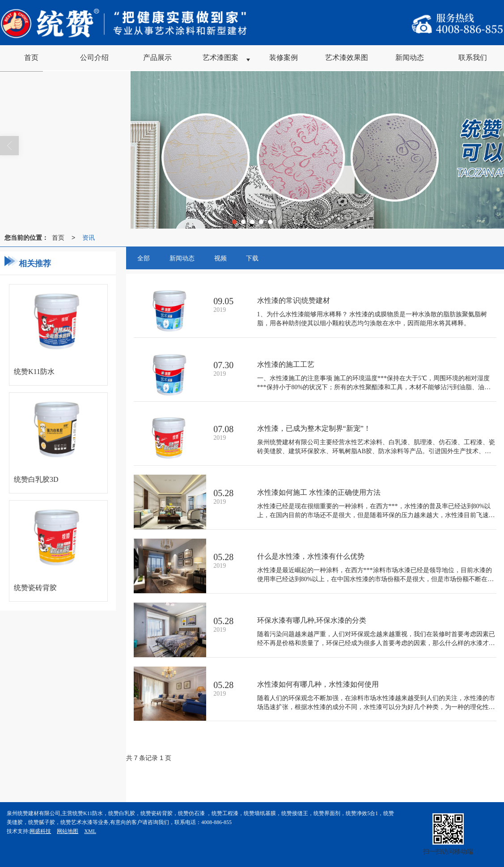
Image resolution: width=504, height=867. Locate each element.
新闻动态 (182, 258)
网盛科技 (40, 831)
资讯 (89, 238)
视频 (220, 258)
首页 (58, 238)
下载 (252, 258)
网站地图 (68, 831)
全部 (144, 258)
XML (90, 831)
